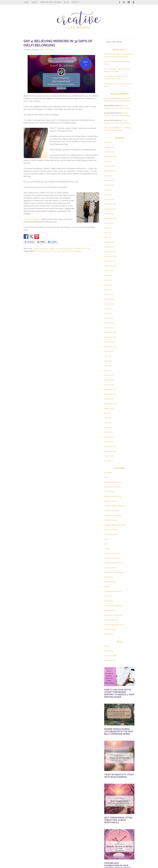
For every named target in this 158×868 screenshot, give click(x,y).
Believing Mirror (39, 251)
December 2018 (110, 332)
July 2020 (108, 275)
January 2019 (109, 328)
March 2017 (108, 432)
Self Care (86, 249)
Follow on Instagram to (32, 219)
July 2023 (108, 176)
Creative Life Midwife (79, 20)
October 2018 (109, 342)
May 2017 (108, 423)
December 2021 (110, 204)
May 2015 (108, 461)
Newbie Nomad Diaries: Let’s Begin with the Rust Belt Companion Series (119, 732)
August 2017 (109, 408)
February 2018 (109, 380)
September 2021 (110, 218)
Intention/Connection (74, 249)
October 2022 (109, 185)
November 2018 (110, 337)
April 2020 (108, 290)
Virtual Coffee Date (111, 620)
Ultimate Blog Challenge (113, 606)
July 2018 (108, 356)
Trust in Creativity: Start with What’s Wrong (119, 776)
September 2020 (110, 266)
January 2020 (109, 304)
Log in (107, 646)
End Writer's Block (111, 534)
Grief (106, 544)
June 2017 (108, 418)
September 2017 (110, 404)
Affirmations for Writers (113, 487)
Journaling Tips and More (114, 563)
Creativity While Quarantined (115, 525)
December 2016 (110, 446)
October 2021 (109, 214)
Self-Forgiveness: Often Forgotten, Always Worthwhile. (118, 820)
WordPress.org (110, 660)
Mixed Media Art (110, 582)
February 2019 (109, 323)
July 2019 (108, 309)
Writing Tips (109, 634)
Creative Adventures (40, 249)
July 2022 (108, 190)
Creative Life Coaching (57, 249)
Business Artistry (110, 501)
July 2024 (108, 161)
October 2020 (109, 261)
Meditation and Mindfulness (114, 572)
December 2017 (110, 389)
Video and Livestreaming (113, 615)
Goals (106, 539)
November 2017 (110, 394)
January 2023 (109, 180)
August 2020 (109, 271)
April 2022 (108, 195)
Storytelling (108, 601)
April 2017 (108, 427)
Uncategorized (110, 610)
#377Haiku (108, 473)
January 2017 (109, 442)
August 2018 (109, 351)
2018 (106, 477)
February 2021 (109, 242)
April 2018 (108, 370)
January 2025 (109, 147)
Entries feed (109, 651)
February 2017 (109, 437)
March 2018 (109, 375)
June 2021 (108, 233)
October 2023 (109, 166)
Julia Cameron (51, 251)
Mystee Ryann (110, 128)
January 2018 (109, 385)
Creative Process (110, 520)
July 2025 (108, 142)
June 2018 (108, 361)
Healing (107, 549)
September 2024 (110, 157)
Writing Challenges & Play (114, 625)
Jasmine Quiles (110, 98)
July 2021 (108, 228)
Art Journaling (109, 492)
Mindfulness (109, 577)
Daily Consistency (111, 530)
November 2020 (110, 256)
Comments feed (110, 656)
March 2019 (109, 318)
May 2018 (108, 366)
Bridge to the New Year (113, 496)
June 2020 (108, 280)
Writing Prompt (110, 629)
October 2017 (109, 399)
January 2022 (109, 199)
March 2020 (109, 294)
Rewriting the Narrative (113, 591)
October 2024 (109, 152)
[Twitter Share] (41, 242)
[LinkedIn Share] (52, 242)
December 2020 (110, 252)
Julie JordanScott (63, 251)
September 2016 (110, 451)
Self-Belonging (76, 251)
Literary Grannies (110, 568)
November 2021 (110, 209)
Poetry (107, 587)
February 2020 (110, 299)
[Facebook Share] (29, 242)
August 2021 (109, 223)
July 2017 (108, 413)
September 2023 (110, 171)
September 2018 (110, 347)
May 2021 (108, 237)
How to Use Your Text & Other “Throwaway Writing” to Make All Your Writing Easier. (119, 693)
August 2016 (109, 456)
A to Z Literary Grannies (113, 482)
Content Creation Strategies (115, 506)
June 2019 (108, 313)
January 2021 (109, 247)
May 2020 (108, 285)
